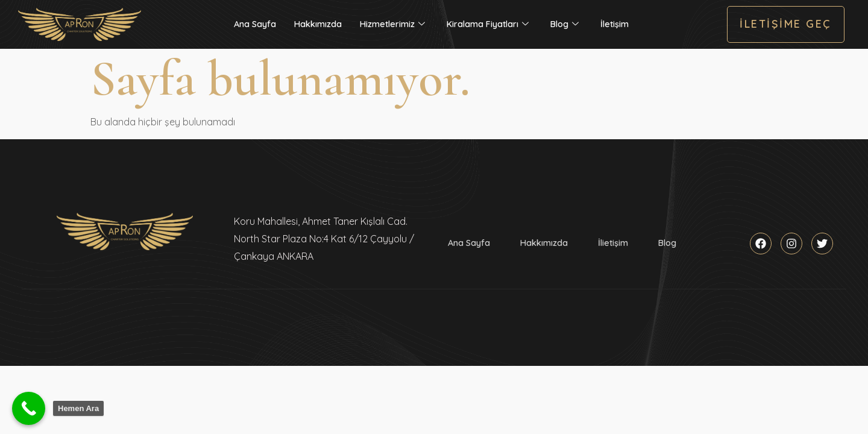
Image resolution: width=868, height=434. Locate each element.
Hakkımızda (318, 24)
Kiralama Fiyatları (488, 24)
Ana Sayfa (255, 24)
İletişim (615, 24)
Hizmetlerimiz (392, 24)
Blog (565, 24)
